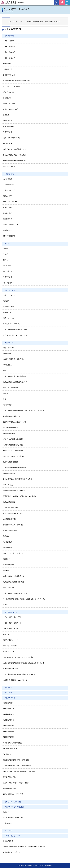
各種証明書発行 (8, 841)
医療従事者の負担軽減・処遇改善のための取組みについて (23, 496)
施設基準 (6, 536)
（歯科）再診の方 (9, 58)
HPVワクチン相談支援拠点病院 (14, 456)
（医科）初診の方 (9, 41)
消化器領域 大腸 (9, 708)
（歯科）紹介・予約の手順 (12, 623)
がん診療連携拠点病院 (11, 428)
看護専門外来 (8, 132)
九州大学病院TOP (13, 29)
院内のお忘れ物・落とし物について (15, 335)
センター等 (7, 266)
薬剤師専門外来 (8, 283)
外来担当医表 (8, 69)
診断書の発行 (8, 121)
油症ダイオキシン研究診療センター (15, 149)
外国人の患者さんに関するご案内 (15, 155)
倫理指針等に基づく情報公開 (13, 525)
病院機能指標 (8, 542)
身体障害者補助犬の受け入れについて (16, 161)
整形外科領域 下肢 (9, 789)
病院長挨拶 (7, 353)
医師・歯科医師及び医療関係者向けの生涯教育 (19, 674)
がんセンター (8, 144)
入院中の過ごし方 (9, 190)
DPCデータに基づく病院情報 (13, 553)
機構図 (5, 393)
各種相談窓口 (8, 98)
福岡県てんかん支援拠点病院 (13, 450)
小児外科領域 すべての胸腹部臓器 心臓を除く (19, 771)
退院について (8, 207)
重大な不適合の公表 (10, 530)
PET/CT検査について (10, 640)
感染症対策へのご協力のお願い (14, 818)
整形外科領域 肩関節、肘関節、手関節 (16, 783)
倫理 (5, 371)
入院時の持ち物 (8, 185)
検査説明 (6, 115)
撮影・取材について (10, 588)
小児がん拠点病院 (9, 433)
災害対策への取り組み (11, 508)
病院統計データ (8, 559)
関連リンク (8, 693)
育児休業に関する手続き (11, 852)
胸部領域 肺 (7, 754)
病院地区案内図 (8, 307)
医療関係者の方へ (11, 612)
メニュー (67, 3)
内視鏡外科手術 (10, 698)
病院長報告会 (8, 365)
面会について (8, 219)
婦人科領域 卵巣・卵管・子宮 (13, 794)
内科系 (5, 248)
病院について (9, 343)
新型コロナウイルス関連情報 (14, 807)
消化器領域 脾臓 (9, 726)
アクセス (62, 4)
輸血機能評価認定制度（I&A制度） (15, 490)
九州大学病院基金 (9, 502)
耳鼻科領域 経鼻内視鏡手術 (12, 743)
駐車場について (8, 312)
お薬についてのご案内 (11, 109)
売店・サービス (8, 318)
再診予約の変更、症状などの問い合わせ (17, 81)
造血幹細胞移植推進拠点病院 (13, 445)
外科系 (5, 254)
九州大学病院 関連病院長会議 (14, 576)
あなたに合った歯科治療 (13, 802)
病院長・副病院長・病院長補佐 (14, 359)
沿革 (5, 399)
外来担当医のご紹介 (10, 75)
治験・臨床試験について (11, 138)
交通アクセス (9, 688)
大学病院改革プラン (10, 519)
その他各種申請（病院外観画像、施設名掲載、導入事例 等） (24, 599)
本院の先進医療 (8, 126)
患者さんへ (7, 812)
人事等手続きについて (12, 836)
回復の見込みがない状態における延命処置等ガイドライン (23, 657)
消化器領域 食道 (9, 714)
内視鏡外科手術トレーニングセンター (16, 680)
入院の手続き (8, 179)
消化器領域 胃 (8, 703)
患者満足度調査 (8, 565)
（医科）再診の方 (9, 46)
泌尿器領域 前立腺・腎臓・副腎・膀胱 (16, 760)
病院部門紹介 (8, 405)
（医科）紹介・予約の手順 (12, 617)
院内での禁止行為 (9, 166)
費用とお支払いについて (11, 202)
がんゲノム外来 (8, 92)
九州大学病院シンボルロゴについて (15, 593)
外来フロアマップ (9, 295)
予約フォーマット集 (10, 646)
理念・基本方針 (8, 348)
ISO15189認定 (8, 485)
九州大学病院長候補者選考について (15, 382)
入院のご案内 (9, 174)
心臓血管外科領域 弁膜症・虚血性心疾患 (17, 766)
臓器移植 (6, 570)
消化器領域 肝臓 (9, 720)
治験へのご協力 (8, 651)
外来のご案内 (9, 36)
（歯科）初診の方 (9, 52)
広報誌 (5, 605)
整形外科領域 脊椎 (9, 777)
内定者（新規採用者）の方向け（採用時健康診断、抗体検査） (24, 847)
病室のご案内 (8, 196)
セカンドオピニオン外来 (11, 86)
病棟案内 (6, 301)
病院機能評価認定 (9, 473)
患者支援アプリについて (11, 324)
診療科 (7, 244)
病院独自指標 (8, 548)
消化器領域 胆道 (9, 737)
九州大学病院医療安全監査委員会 (15, 376)
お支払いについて (9, 104)
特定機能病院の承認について (13, 416)
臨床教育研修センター (11, 669)
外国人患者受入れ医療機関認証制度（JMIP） (19, 479)
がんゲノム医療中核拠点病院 (13, 439)
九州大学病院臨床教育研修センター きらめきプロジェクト (24, 410)
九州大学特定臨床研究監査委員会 (15, 468)
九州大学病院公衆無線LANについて (15, 329)
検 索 (57, 4)
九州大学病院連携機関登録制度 (14, 582)
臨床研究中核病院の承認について (15, 422)
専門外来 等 (8, 271)
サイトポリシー (10, 831)
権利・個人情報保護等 (11, 388)
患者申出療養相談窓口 (11, 462)
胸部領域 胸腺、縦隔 (10, 748)
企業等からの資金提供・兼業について (16, 513)
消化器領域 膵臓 (9, 731)
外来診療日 (7, 64)
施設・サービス (10, 290)
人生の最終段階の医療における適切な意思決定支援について (24, 663)
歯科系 (5, 260)
